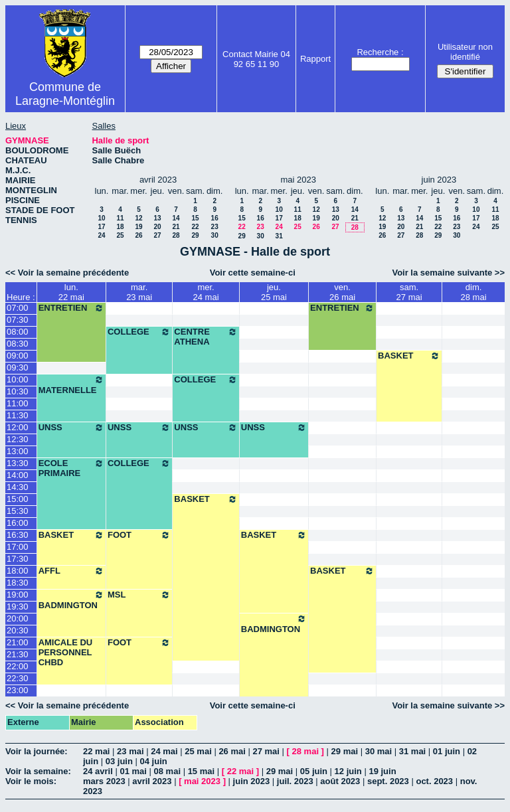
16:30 (18, 535)
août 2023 (340, 781)
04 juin (154, 761)
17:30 (18, 559)
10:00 (18, 379)
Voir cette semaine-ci (253, 273)
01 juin (447, 751)
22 (196, 227)
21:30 (18, 654)
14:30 (18, 487)
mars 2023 (104, 781)
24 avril (98, 771)
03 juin (119, 761)
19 (138, 227)
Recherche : (380, 52)
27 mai (266, 751)
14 (176, 218)
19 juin (382, 771)
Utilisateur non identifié (465, 52)
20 (157, 227)
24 (101, 235)
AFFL (71, 571)
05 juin (314, 771)
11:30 (18, 415)
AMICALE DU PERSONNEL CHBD (66, 652)
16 (215, 218)
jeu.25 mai (274, 292)
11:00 (18, 403)
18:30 (18, 583)
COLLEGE (139, 332)
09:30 (18, 367)
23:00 (18, 690)
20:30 (18, 630)
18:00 (18, 571)
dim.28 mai (474, 292)
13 (157, 218)
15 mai (201, 771)
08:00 (18, 332)
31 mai (412, 751)
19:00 (18, 595)
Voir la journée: (37, 751)
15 (196, 218)
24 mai (164, 751)
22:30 (18, 678)
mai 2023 (202, 781)
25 (120, 235)
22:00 (18, 666)
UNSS (71, 428)
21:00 (18, 642)
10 (101, 218)
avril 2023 (152, 781)
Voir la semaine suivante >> (448, 273)
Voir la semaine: (38, 771)
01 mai (133, 771)
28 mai (305, 751)
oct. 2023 (434, 781)
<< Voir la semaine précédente (67, 273)
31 (279, 236)
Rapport (315, 59)
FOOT (139, 535)
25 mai (198, 751)
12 (138, 218)
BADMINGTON (71, 600)
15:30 (18, 511)
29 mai (345, 751)
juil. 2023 (295, 781)
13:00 (18, 451)
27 (157, 235)
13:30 (18, 463)
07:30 (18, 320)
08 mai (167, 771)
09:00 (18, 356)
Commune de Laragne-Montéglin (65, 94)
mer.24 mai (206, 292)
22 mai (96, 751)
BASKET (409, 356)
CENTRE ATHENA (206, 337)
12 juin (348, 771)
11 (120, 218)
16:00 (18, 523)
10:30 (18, 391)
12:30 (18, 439)
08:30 (18, 344)
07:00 (18, 308)
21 (176, 227)
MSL (139, 595)
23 (215, 227)
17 (101, 227)
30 (215, 235)
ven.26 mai (342, 292)
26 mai (232, 751)
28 (176, 235)
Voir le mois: (31, 781)
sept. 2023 (388, 781)
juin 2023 (252, 781)
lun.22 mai (71, 292)
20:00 (18, 618)
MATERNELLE (71, 385)
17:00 (18, 547)
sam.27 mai (409, 292)
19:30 (18, 607)
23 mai (130, 751)
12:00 (18, 427)
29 (196, 235)
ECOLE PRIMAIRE (71, 468)
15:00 (18, 499)
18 (120, 227)
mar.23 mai (139, 292)
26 (138, 235)
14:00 (18, 475)
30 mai (379, 751)
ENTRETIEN (71, 308)
